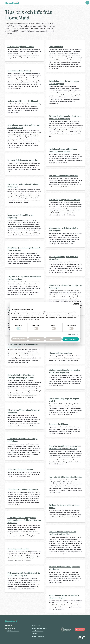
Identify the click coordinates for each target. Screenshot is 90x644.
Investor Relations (38, 636)
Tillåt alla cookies (71, 339)
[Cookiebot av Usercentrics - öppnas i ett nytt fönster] (72, 304)
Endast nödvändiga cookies (19, 339)
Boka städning (80, 629)
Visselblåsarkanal (38, 631)
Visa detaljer (72, 334)
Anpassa (54, 339)
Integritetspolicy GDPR (39, 628)
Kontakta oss (36, 625)
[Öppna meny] (87, 3)
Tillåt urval (36, 339)
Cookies (35, 634)
